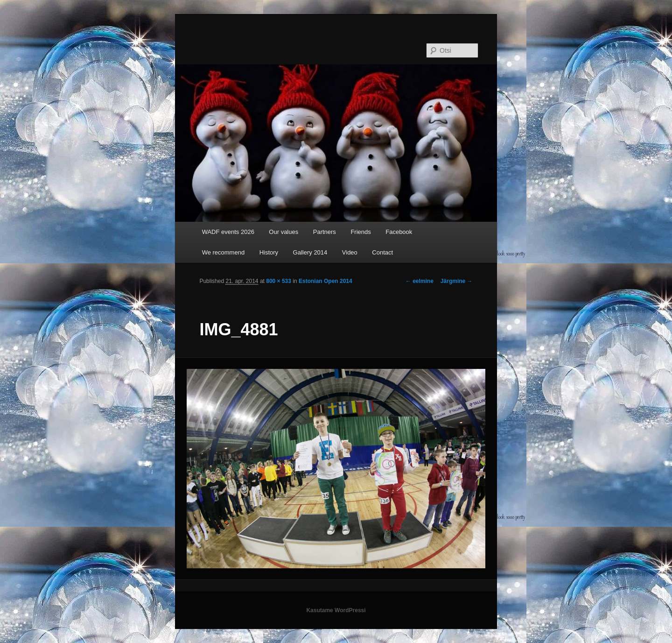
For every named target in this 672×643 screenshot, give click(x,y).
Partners (325, 232)
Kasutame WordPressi (336, 610)
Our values (283, 232)
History (269, 252)
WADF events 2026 (228, 232)
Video (350, 252)
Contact (382, 252)
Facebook (399, 232)
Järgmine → (457, 281)
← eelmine (420, 281)
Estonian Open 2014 (325, 281)
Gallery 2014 (310, 252)
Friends (360, 232)
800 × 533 (279, 281)
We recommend (224, 252)
